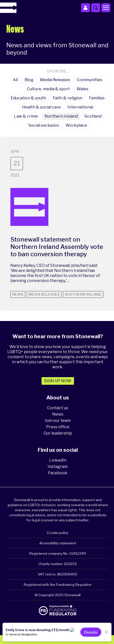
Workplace (76, 125)
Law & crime (26, 116)
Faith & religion (68, 98)
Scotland (93, 116)
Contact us (58, 408)
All (15, 80)
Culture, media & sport (48, 89)
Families (97, 98)
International (80, 107)
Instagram (58, 467)
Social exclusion (44, 125)
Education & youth (28, 98)
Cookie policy (58, 533)
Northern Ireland (61, 116)
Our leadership (58, 433)
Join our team (58, 421)
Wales (82, 89)
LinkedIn (58, 460)
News (58, 414)
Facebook (58, 473)
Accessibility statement (58, 543)
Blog (29, 80)
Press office (58, 427)
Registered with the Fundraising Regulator (58, 585)
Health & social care (41, 107)
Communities (90, 80)
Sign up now (58, 381)
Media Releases (55, 80)
